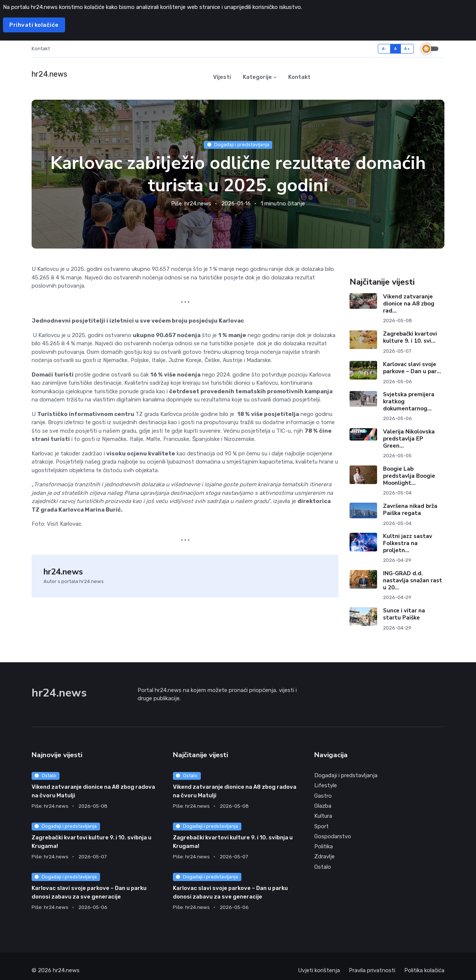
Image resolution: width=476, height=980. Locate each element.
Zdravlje (324, 857)
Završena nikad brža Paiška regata (410, 510)
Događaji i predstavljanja (238, 145)
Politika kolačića (424, 971)
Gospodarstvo (333, 837)
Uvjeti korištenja (319, 971)
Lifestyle (326, 786)
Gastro (323, 796)
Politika (324, 847)
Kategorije (257, 77)
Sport (321, 827)
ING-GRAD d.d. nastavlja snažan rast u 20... (413, 581)
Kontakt (41, 49)
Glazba (323, 806)
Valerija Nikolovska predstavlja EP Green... (409, 439)
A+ (407, 49)
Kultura (323, 816)
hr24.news (198, 204)
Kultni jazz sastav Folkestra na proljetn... (408, 544)
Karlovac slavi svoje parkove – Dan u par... (412, 368)
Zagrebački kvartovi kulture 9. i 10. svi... (410, 338)
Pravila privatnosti (372, 971)
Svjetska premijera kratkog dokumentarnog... (409, 402)
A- (384, 49)
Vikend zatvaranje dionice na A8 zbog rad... (409, 304)
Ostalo (45, 776)
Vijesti (222, 77)
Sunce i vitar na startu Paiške (404, 614)
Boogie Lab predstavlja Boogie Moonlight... (409, 476)
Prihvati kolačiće (34, 25)
